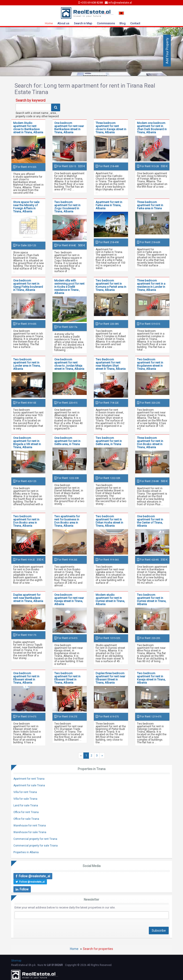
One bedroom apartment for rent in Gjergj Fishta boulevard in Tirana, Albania (28, 285)
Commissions (106, 23)
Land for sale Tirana (26, 805)
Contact (135, 23)
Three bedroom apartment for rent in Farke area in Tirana (150, 205)
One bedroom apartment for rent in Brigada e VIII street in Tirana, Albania (27, 443)
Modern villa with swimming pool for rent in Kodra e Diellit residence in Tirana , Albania (69, 287)
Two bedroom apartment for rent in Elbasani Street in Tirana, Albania (67, 678)
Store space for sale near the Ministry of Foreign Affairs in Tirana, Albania (26, 207)
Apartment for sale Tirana (29, 785)
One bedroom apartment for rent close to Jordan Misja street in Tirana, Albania (69, 364)
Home (49, 23)
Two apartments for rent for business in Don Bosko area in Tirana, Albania (67, 521)
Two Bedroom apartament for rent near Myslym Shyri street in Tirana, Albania (111, 364)
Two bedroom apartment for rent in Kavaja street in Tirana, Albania (151, 678)
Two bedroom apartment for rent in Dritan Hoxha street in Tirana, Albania (109, 521)
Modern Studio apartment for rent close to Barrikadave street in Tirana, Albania (28, 128)
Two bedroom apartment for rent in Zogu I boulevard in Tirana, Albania (67, 207)
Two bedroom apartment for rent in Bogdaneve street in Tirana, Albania (150, 364)
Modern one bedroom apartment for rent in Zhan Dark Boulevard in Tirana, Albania (152, 128)
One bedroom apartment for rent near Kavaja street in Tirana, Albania (69, 599)
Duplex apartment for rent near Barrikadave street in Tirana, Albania (28, 598)
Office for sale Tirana (26, 819)
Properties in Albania (26, 852)
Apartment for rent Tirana (29, 779)
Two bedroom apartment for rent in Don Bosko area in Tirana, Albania (26, 521)
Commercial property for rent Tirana (35, 839)
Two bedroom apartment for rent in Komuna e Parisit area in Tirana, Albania (111, 285)
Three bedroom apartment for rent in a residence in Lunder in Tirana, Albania (151, 285)
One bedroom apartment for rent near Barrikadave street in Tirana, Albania (69, 128)
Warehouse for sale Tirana (30, 832)
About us (63, 23)
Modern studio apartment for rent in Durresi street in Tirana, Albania (110, 599)
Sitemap (16, 961)
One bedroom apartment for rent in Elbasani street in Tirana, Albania (26, 678)
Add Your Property (167, 51)
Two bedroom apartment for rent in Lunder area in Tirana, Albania (27, 364)
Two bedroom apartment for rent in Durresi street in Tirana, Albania (152, 599)
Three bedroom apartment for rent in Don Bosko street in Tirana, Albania (150, 443)
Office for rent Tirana (26, 812)
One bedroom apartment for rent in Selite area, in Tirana (67, 441)
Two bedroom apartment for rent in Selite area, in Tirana (109, 441)
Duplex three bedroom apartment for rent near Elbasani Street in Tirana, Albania (110, 678)
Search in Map (83, 23)
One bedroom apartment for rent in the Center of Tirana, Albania (150, 521)
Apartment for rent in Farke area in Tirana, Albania (109, 205)
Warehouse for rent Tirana (30, 826)
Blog (123, 23)
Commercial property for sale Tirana (36, 846)
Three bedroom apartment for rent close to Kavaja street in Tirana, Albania (111, 128)
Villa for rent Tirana (25, 792)
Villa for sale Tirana (25, 799)
